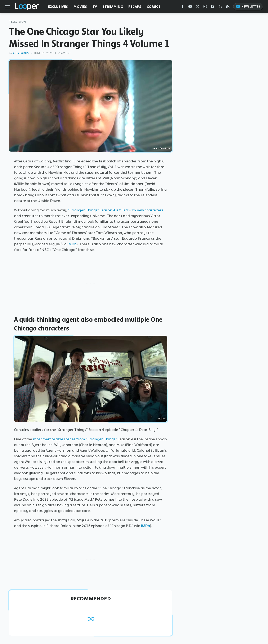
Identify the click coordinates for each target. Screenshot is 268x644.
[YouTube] (190, 7)
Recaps (135, 7)
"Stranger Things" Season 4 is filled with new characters (115, 210)
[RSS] (228, 7)
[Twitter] (198, 7)
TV (95, 7)
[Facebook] (183, 7)
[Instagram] (205, 7)
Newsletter (248, 7)
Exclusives (58, 7)
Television (17, 22)
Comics (154, 7)
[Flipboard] (213, 7)
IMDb (72, 244)
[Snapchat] (220, 7)
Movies (80, 7)
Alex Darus (21, 53)
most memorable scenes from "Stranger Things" (75, 439)
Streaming (113, 7)
